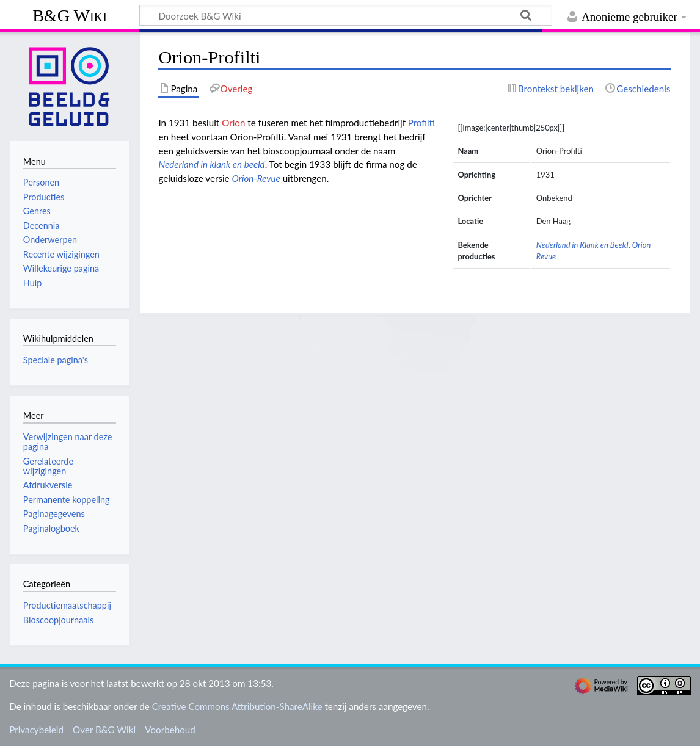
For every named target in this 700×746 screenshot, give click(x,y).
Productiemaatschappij (67, 605)
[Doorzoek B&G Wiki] (346, 15)
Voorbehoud (170, 730)
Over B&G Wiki (104, 730)
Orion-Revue (256, 178)
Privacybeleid (36, 730)
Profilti (421, 123)
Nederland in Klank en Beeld (582, 245)
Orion (233, 123)
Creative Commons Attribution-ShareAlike (237, 706)
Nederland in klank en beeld (211, 164)
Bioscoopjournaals (58, 620)
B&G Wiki (70, 16)
